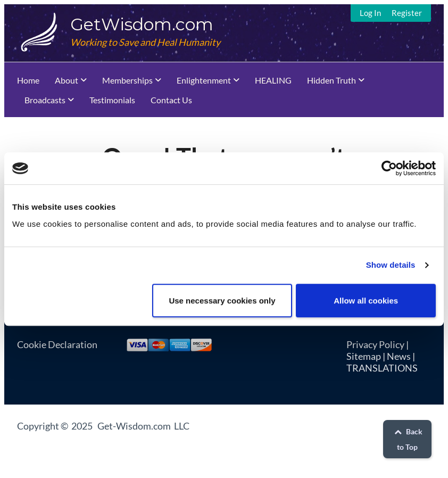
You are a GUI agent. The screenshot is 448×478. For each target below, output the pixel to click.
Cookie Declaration (57, 344)
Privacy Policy (375, 344)
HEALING (273, 80)
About (67, 80)
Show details (391, 265)
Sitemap (364, 356)
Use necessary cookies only (222, 300)
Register (407, 13)
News (399, 356)
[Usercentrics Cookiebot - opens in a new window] (389, 168)
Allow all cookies (366, 300)
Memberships (127, 80)
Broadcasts (45, 100)
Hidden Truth (331, 80)
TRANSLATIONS (382, 368)
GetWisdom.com (142, 24)
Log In (370, 13)
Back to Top (407, 439)
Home (28, 80)
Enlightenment (204, 80)
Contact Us (171, 100)
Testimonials (112, 100)
